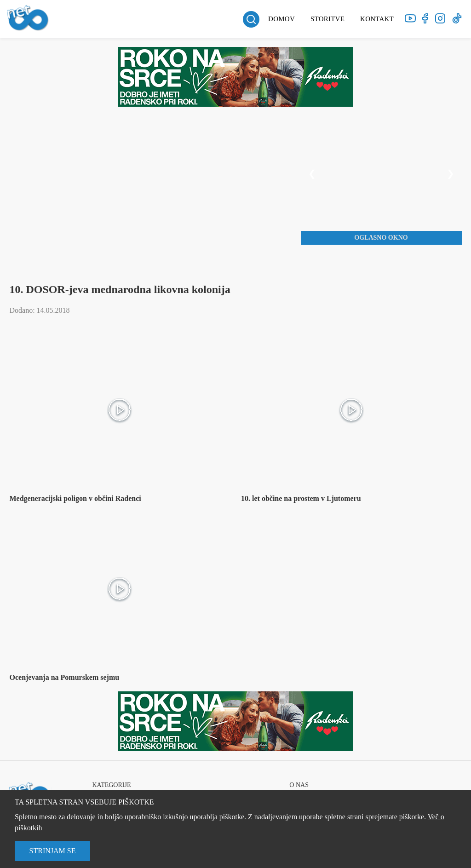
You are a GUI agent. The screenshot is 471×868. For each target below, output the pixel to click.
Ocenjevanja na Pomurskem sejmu (64, 677)
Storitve (327, 19)
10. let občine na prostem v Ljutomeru (301, 498)
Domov (281, 19)
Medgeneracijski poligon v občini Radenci (75, 498)
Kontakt (377, 19)
